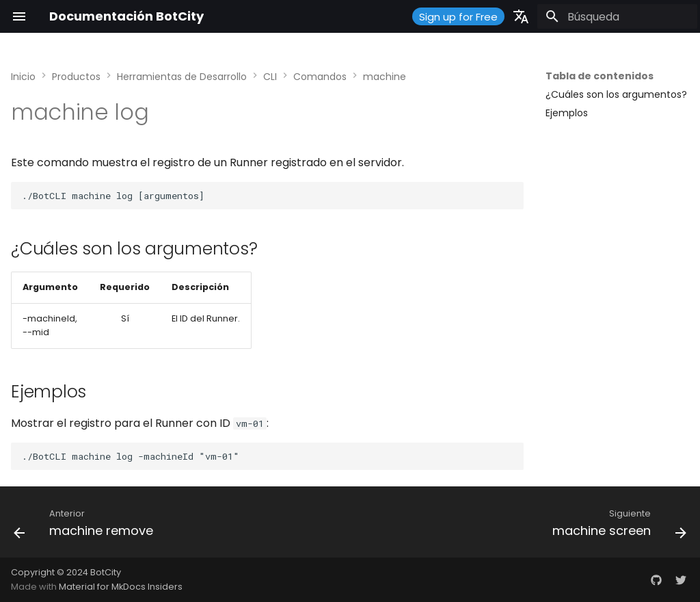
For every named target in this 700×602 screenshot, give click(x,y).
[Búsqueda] (617, 16)
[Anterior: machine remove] (86, 526)
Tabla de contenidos (600, 76)
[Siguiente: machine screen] (616, 526)
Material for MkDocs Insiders (121, 587)
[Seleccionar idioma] (521, 16)
